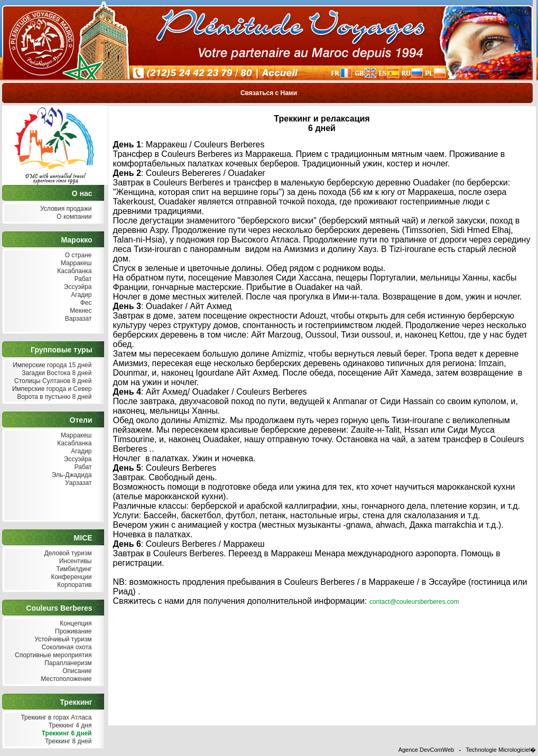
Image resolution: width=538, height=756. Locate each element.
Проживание (72, 632)
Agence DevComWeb (426, 750)
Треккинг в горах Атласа (55, 718)
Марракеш (75, 263)
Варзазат (77, 319)
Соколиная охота (65, 647)
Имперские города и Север (51, 389)
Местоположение (65, 679)
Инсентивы (74, 561)
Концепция (75, 624)
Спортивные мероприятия (52, 655)
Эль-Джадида (70, 475)
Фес (85, 303)
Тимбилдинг (73, 569)
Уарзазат (77, 483)
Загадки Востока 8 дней (56, 373)
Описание (76, 671)
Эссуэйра (77, 287)
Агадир (80, 295)
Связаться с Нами (269, 93)
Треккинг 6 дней (65, 734)
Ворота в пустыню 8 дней (53, 397)
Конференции (70, 577)
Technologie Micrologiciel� (501, 750)
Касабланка (73, 271)
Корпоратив (73, 585)
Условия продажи (65, 209)
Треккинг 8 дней (67, 741)
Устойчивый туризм (62, 640)
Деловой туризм (67, 553)
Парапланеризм (67, 663)
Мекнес (80, 311)
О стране (77, 255)
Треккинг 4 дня (69, 726)
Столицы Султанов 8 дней (52, 381)
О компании (73, 217)
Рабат (82, 279)
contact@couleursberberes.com (414, 602)
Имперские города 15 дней (51, 365)
